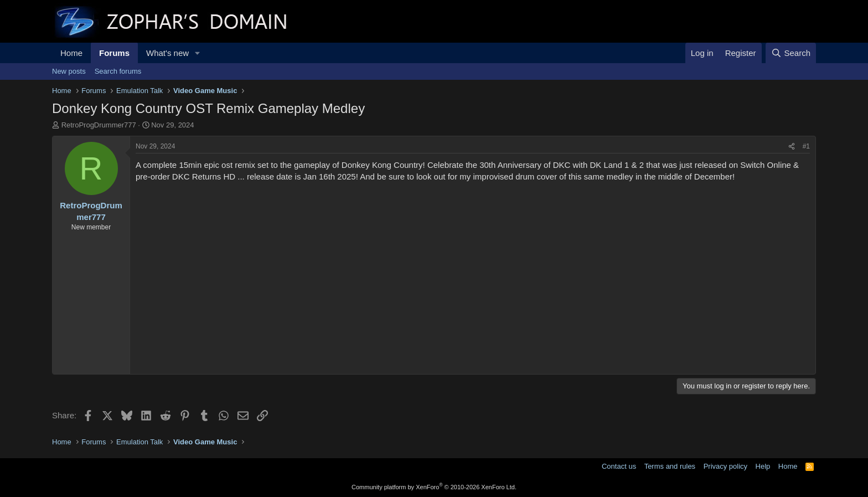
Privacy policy (725, 466)
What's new (167, 53)
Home (71, 53)
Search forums (118, 71)
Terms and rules (670, 466)
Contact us (619, 466)
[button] (198, 53)
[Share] (792, 147)
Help (763, 466)
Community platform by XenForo (434, 487)
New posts (69, 71)
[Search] (791, 53)
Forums (114, 53)
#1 (806, 146)
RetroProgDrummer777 (99, 125)
